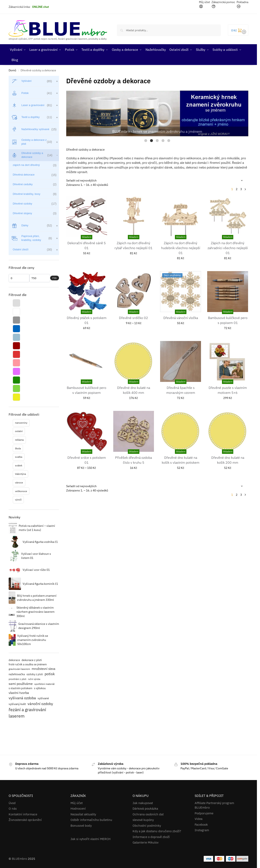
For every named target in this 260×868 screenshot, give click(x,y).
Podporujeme (204, 813)
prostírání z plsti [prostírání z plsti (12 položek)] (17, 679)
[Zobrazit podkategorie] (57, 81)
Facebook (201, 825)
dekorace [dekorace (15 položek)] (14, 660)
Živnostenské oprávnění (25, 820)
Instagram (202, 830)
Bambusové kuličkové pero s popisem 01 (228, 320)
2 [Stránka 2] (237, 189)
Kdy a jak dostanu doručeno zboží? (157, 831)
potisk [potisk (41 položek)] (50, 674)
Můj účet (77, 803)
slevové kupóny (143, 820)
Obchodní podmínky (147, 826)
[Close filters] (60, 79)
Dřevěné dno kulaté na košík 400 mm (134, 390)
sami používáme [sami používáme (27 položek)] (21, 684)
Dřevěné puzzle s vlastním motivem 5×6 (228, 390)
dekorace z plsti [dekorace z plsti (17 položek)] (32, 660)
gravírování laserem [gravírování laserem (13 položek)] (19, 669)
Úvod (12, 803)
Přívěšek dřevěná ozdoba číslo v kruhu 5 (133, 460)
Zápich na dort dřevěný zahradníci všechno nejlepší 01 (228, 248)
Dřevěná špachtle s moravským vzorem (181, 390)
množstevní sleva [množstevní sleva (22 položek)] (43, 669)
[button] (238, 30)
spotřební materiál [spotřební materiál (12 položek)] (44, 684)
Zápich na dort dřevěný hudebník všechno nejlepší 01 (181, 248)
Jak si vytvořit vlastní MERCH (91, 839)
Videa (199, 819)
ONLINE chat (40, 7)
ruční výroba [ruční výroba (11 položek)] (34, 679)
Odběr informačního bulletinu (91, 820)
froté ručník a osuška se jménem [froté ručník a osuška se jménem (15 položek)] (28, 664)
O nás (13, 808)
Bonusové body (81, 826)
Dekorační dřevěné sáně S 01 (87, 245)
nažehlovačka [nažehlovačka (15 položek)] (17, 674)
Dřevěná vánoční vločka (181, 318)
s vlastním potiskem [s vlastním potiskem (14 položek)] (20, 688)
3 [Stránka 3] (241, 189)
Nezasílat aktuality (83, 814)
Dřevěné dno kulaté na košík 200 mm (228, 460)
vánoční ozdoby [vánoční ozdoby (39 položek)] (40, 704)
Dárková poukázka (145, 808)
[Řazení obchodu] (155, 181)
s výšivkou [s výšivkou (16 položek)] (40, 688)
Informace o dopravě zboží (151, 837)
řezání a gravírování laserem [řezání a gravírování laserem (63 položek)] (27, 713)
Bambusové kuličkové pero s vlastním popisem (87, 390)
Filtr (55, 278)
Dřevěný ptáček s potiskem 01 (87, 320)
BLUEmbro (19, 859)
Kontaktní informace (23, 814)
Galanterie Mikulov (146, 842)
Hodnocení (78, 808)
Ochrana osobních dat (148, 814)
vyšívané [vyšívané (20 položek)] (43, 698)
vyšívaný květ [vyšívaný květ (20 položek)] (17, 704)
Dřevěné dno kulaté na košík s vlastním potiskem (181, 460)
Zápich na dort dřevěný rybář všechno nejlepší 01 (133, 245)
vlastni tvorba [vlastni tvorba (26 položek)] (19, 693)
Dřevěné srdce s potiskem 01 (87, 460)
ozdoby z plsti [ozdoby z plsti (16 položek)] (35, 674)
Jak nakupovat (143, 803)
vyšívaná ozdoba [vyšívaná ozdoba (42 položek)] (22, 698)
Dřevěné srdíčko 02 (133, 318)
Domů (12, 70)
